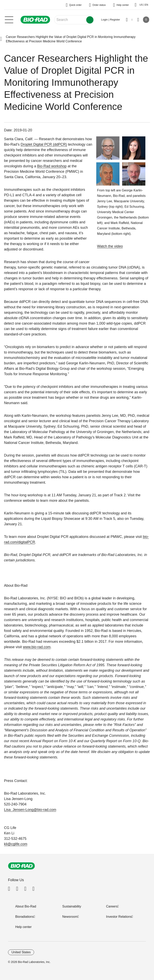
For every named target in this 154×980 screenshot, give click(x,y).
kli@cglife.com (16, 844)
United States (21, 952)
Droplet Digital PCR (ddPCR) (44, 144)
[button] (1, 39)
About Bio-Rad (26, 906)
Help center (23, 927)
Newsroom (70, 917)
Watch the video (110, 246)
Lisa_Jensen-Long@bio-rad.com (30, 810)
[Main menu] (9, 19)
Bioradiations (25, 917)
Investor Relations (119, 917)
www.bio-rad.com (37, 647)
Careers (112, 906)
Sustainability (72, 906)
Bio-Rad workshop (52, 166)
